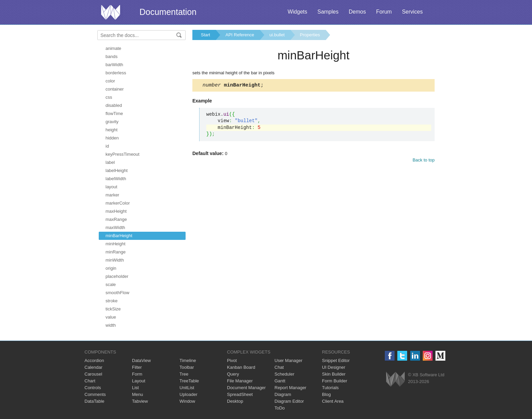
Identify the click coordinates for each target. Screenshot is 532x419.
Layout (139, 381)
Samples (328, 12)
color (110, 81)
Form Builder (335, 381)
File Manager (240, 381)
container (115, 89)
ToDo (280, 408)
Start (205, 35)
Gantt (280, 381)
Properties (310, 35)
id (107, 146)
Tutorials (330, 388)
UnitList (187, 388)
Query (233, 374)
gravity (112, 122)
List (135, 388)
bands (111, 56)
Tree (184, 374)
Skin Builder (334, 374)
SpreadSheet (240, 394)
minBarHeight (119, 236)
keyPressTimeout (122, 154)
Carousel (93, 374)
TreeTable (189, 381)
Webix (395, 379)
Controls (93, 388)
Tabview (140, 401)
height (111, 130)
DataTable (94, 401)
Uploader (188, 394)
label (110, 162)
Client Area (333, 401)
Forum (384, 12)
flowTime (114, 113)
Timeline (188, 360)
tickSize (113, 309)
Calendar (93, 367)
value (111, 317)
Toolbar (187, 367)
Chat (279, 367)
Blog (326, 394)
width (111, 325)
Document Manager (246, 388)
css (109, 97)
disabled (114, 105)
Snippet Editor (336, 360)
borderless (116, 73)
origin (111, 268)
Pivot (232, 360)
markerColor (118, 203)
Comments (95, 394)
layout (111, 187)
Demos (357, 12)
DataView (141, 360)
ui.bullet (277, 35)
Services (412, 12)
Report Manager (290, 388)
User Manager (288, 360)
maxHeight (116, 211)
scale (111, 284)
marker (112, 195)
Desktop (235, 401)
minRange (116, 252)
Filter (137, 367)
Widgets (298, 12)
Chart (90, 381)
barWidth (114, 65)
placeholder (117, 276)
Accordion (94, 360)
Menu (138, 394)
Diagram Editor (289, 401)
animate (113, 48)
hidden (112, 138)
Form (137, 374)
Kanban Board (241, 367)
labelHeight (117, 170)
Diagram (283, 394)
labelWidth (116, 179)
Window (187, 401)
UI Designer (334, 367)
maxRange (116, 219)
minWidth (115, 260)
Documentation (168, 12)
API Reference (240, 35)
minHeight (116, 244)
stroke (111, 301)
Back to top (424, 161)
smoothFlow (117, 293)
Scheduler (284, 374)
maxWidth (115, 227)
